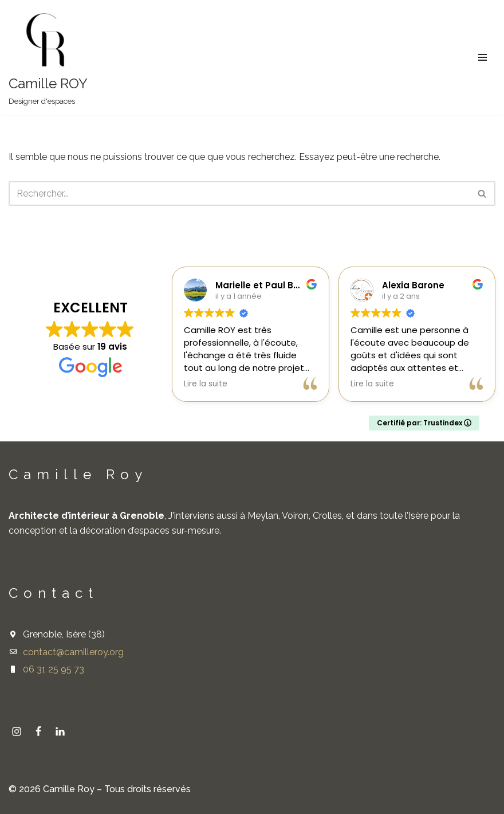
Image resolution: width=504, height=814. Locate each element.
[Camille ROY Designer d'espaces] (48, 58)
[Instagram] (17, 731)
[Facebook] (38, 731)
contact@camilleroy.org (73, 652)
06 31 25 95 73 (54, 669)
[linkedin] (60, 731)
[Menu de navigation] (483, 57)
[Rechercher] (239, 194)
